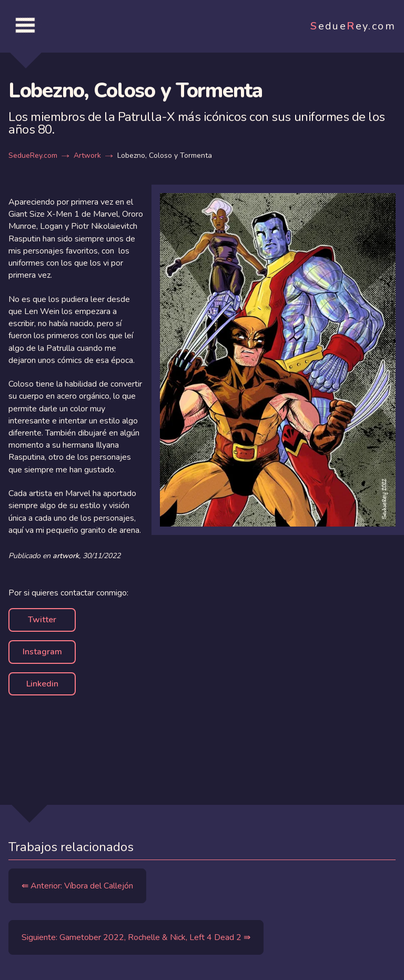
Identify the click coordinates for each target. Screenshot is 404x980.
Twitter (42, 620)
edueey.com (353, 26)
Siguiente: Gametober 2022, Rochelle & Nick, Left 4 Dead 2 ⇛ (136, 937)
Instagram (42, 652)
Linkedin (42, 684)
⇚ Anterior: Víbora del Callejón (77, 886)
